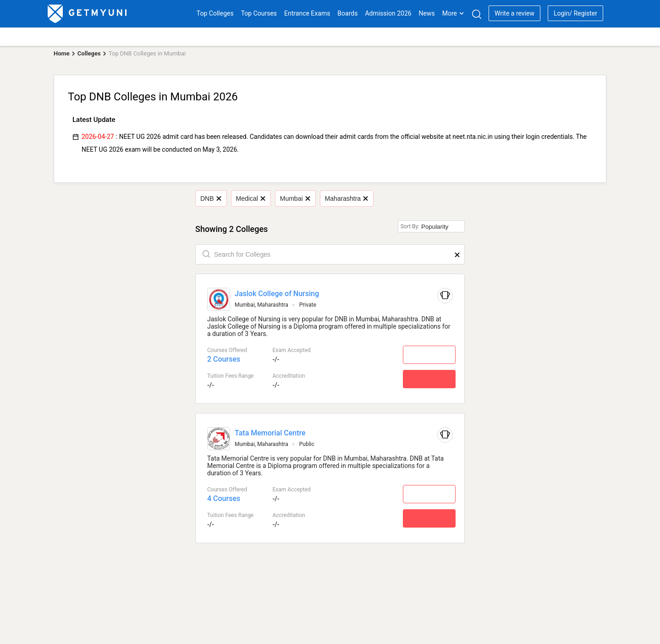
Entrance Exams (307, 13)
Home (62, 53)
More (453, 13)
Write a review (514, 13)
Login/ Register (575, 13)
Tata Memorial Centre (270, 433)
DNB (211, 198)
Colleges (89, 53)
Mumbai (295, 198)
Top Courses (259, 13)
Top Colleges (215, 13)
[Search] (476, 14)
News (427, 13)
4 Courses (224, 498)
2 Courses (224, 359)
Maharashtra (346, 198)
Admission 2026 (388, 13)
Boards (347, 13)
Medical (251, 198)
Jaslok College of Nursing (277, 294)
